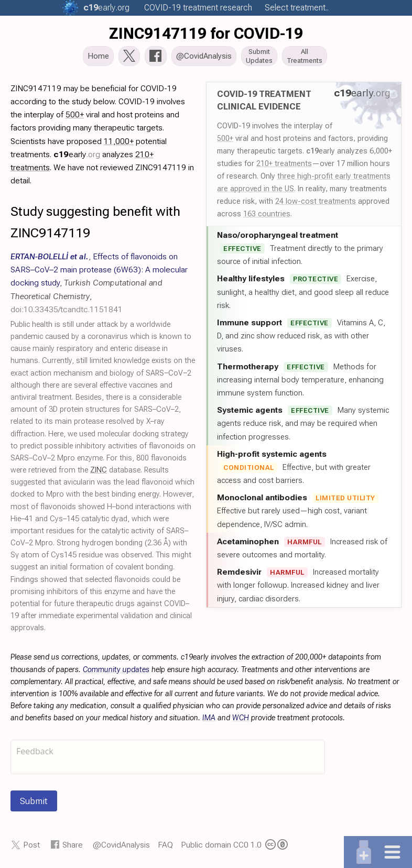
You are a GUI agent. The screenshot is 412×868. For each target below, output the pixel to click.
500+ (225, 139)
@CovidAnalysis (121, 846)
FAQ (165, 846)
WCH (241, 719)
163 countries (267, 215)
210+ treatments (284, 164)
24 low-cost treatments (316, 202)
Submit (34, 802)
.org (106, 8)
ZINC (99, 471)
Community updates (116, 671)
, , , (99, 284)
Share (73, 846)
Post (31, 846)
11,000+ (119, 142)
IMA (209, 719)
